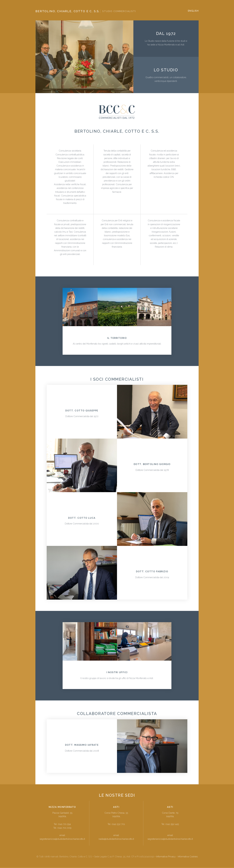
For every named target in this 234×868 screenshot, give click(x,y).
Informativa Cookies (188, 857)
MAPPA (62, 817)
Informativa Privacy (166, 857)
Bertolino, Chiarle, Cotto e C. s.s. (86, 11)
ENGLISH (193, 11)
